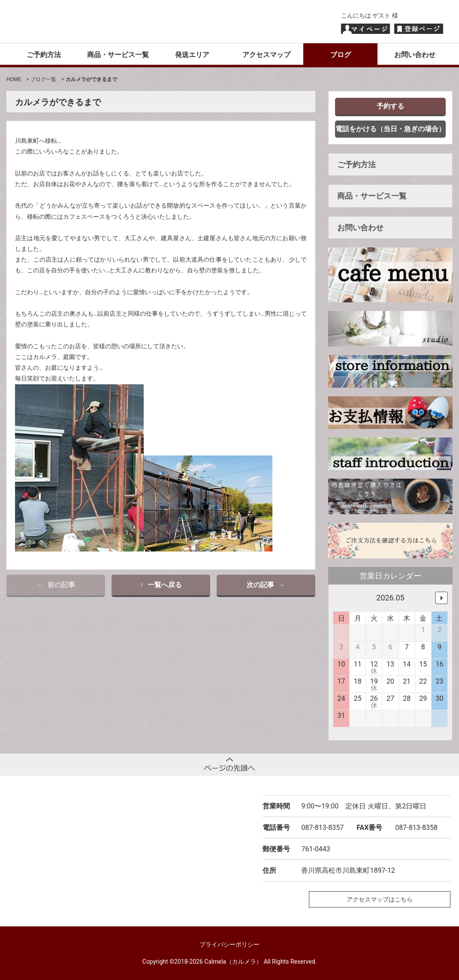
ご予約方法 (44, 55)
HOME (14, 79)
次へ (441, 598)
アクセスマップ (266, 55)
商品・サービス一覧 (118, 55)
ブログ (341, 55)
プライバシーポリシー (229, 944)
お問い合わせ (415, 55)
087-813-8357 (322, 828)
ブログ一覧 (43, 79)
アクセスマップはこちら (380, 899)
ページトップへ (229, 765)
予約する (390, 106)
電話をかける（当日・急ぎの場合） (390, 129)
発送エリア (192, 55)
